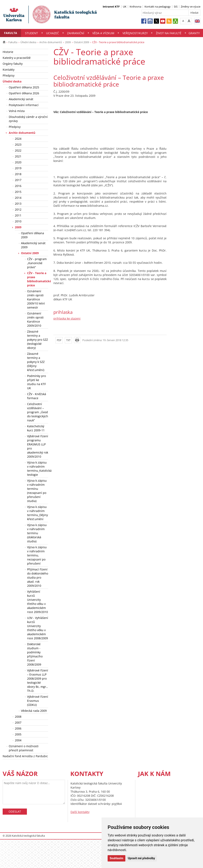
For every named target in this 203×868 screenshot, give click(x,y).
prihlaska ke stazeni (67, 318)
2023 (18, 144)
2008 (18, 717)
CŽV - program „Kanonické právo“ (37, 263)
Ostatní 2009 (81, 42)
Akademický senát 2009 (33, 245)
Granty (194, 33)
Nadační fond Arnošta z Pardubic (25, 756)
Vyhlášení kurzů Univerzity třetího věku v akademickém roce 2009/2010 (38, 602)
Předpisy (9, 75)
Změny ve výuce (191, 7)
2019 (18, 168)
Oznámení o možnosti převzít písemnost (24, 748)
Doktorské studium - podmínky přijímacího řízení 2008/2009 (35, 654)
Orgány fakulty (13, 64)
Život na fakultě (169, 33)
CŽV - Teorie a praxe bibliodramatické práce (38, 279)
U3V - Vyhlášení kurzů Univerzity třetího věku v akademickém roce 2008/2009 (38, 628)
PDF (59, 340)
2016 (18, 186)
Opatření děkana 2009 (33, 235)
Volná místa (17, 111)
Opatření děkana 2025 (24, 87)
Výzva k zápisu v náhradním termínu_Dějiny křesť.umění (38, 513)
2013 (18, 204)
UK (125, 7)
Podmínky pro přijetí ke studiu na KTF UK (36, 382)
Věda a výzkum (103, 33)
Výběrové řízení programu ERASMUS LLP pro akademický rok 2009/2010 (38, 446)
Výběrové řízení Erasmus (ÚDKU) (38, 701)
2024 (18, 139)
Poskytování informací (24, 105)
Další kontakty (80, 812)
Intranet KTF (111, 7)
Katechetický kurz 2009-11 (36, 428)
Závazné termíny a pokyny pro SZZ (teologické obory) (38, 340)
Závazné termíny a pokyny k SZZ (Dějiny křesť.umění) (36, 362)
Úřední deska (28, 42)
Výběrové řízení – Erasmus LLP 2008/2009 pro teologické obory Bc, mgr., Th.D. (38, 681)
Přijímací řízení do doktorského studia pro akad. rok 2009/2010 (38, 577)
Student (31, 33)
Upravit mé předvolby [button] (141, 858)
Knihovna (135, 7)
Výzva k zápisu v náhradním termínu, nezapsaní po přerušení (37, 555)
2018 (18, 174)
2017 (18, 180)
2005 (18, 734)
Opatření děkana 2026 (24, 93)
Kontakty (9, 70)
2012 (18, 209)
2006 (18, 728)
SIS (176, 7)
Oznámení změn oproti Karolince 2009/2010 (35, 319)
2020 (18, 162)
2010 (18, 221)
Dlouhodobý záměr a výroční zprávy (28, 119)
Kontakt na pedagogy (158, 7)
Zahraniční (76, 33)
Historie (8, 52)
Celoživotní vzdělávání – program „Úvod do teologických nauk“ (38, 412)
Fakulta (11, 33)
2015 (18, 192)
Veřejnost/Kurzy (135, 33)
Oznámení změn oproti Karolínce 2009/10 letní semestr (36, 299)
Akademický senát (21, 99)
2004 (18, 740)
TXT (68, 340)
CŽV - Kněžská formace (37, 396)
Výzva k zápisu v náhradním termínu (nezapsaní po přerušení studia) (37, 491)
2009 (68, 42)
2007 (18, 722)
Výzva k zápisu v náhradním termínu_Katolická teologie (38, 469)
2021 (18, 156)
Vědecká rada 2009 (34, 711)
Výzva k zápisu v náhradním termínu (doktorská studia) (37, 533)
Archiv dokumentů (51, 42)
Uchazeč (52, 33)
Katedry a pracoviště (17, 58)
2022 (18, 150)
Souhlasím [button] (116, 858)
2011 (18, 215)
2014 (18, 198)
